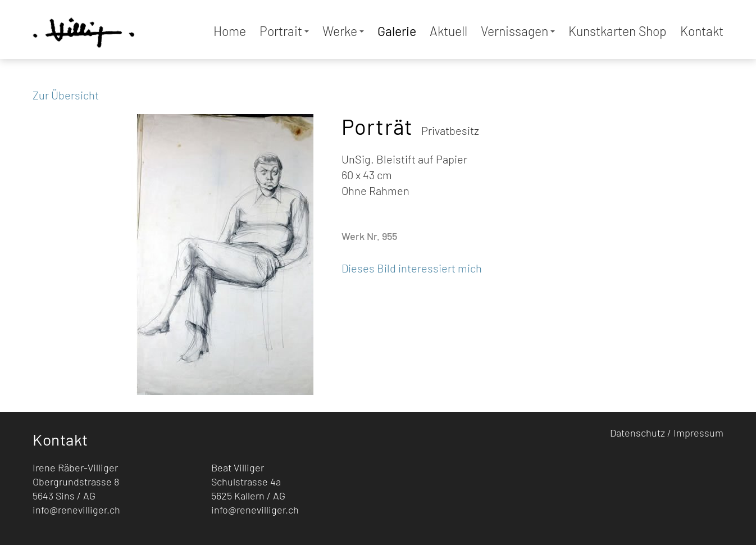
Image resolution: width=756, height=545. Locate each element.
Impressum (698, 433)
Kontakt (702, 31)
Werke (343, 31)
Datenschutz (637, 433)
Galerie (397, 31)
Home (230, 31)
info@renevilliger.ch (76, 510)
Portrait (284, 31)
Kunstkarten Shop (618, 31)
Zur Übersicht (66, 95)
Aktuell (448, 31)
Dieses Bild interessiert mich (412, 268)
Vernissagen (518, 31)
